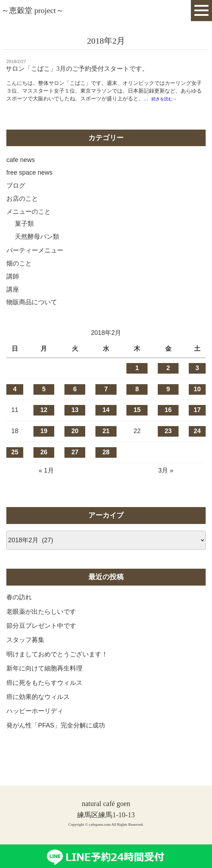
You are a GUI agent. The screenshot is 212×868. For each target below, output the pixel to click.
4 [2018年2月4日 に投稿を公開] (15, 401)
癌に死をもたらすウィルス (44, 694)
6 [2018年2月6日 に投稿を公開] (75, 401)
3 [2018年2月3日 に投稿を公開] (197, 380)
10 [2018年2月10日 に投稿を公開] (197, 401)
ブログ (16, 198)
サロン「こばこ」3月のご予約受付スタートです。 (77, 69)
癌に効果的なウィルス (38, 709)
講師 (13, 288)
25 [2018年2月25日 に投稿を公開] (15, 464)
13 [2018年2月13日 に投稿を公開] (75, 422)
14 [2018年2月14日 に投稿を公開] (106, 422)
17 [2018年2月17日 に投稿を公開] (197, 422)
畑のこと (19, 275)
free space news (29, 185)
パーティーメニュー (35, 262)
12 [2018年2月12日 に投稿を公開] (44, 422)
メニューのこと (29, 223)
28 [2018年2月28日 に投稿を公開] (106, 464)
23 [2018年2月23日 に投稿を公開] (168, 443)
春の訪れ (19, 609)
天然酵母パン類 (37, 248)
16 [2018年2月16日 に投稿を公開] (168, 422)
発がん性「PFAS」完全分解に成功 (56, 737)
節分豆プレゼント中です (41, 638)
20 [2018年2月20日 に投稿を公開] (75, 443)
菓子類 (24, 236)
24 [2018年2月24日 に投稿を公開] (197, 443)
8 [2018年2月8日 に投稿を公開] (137, 401)
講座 (13, 301)
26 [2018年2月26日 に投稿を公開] (44, 464)
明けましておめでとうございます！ (57, 666)
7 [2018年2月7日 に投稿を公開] (106, 401)
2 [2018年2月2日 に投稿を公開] (168, 380)
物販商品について (32, 314)
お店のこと (22, 211)
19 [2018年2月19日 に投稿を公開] (44, 443)
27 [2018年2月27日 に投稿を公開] (75, 464)
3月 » (166, 482)
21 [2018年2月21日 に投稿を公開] (106, 443)
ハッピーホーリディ (35, 723)
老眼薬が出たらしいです (41, 623)
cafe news (21, 171)
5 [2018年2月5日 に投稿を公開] (44, 401)
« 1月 (46, 482)
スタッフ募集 (25, 652)
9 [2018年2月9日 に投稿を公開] (168, 401)
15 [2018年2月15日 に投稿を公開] (137, 422)
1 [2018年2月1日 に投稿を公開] (137, 380)
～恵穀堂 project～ (33, 10)
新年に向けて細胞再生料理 (44, 680)
